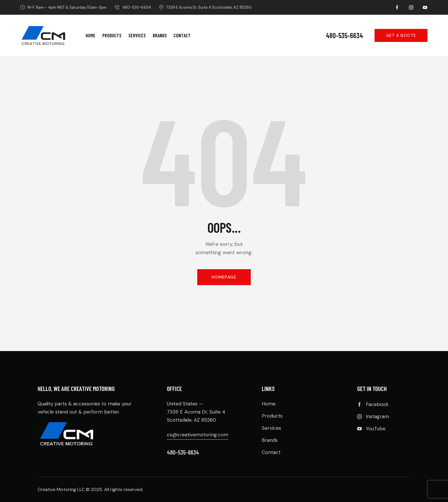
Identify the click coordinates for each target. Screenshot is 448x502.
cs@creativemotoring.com (198, 435)
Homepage (224, 277)
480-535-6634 (344, 36)
